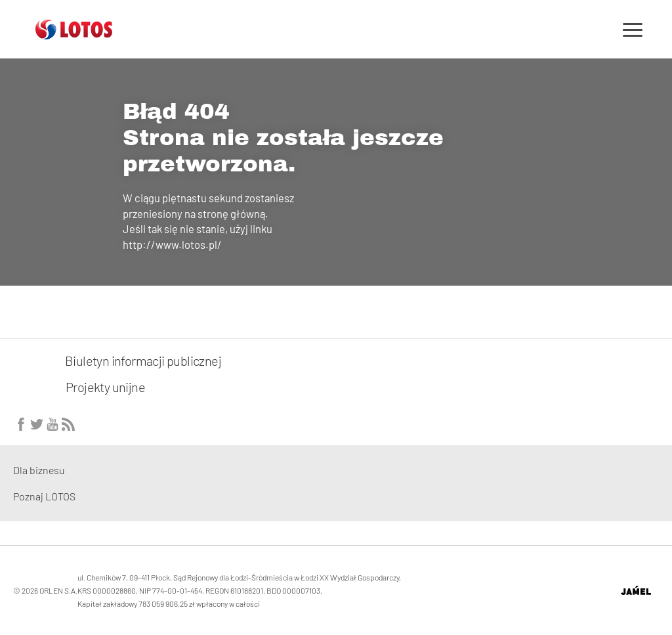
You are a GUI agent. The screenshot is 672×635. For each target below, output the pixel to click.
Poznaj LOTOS (44, 496)
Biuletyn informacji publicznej (117, 361)
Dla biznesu (39, 470)
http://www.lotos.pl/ (172, 244)
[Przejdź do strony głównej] (74, 34)
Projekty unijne (105, 387)
